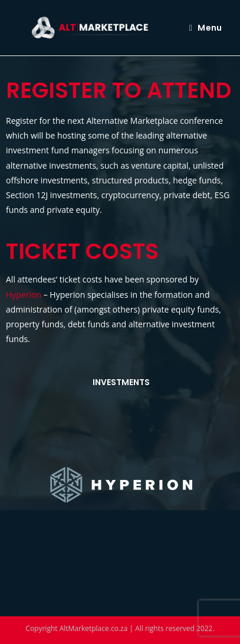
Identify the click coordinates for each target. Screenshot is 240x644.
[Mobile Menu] (206, 28)
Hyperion (24, 295)
